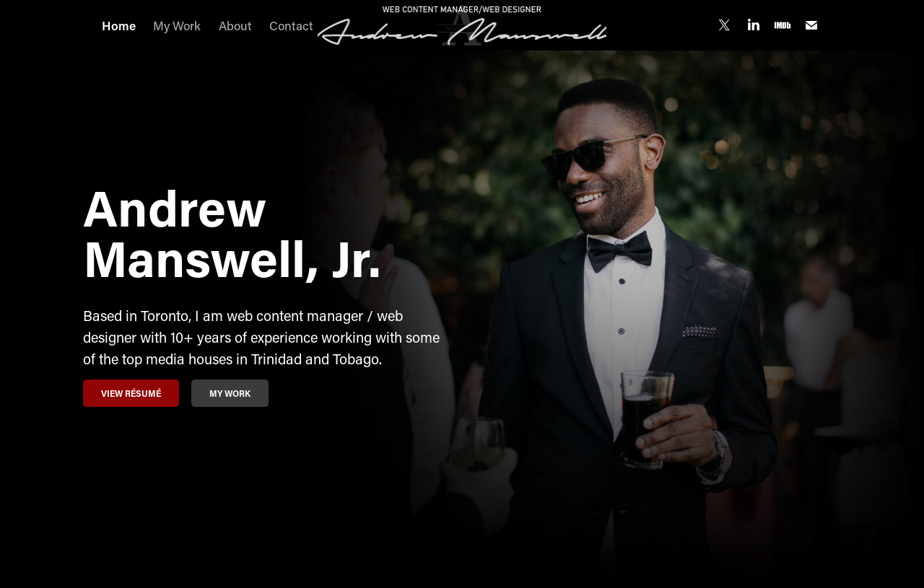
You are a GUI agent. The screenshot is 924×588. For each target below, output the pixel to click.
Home (119, 25)
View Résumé (131, 393)
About (235, 25)
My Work (177, 25)
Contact (291, 25)
